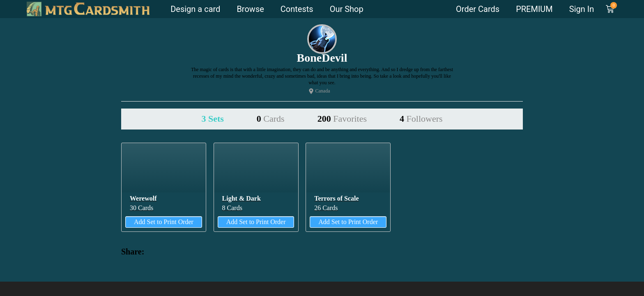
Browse (250, 9)
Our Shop (347, 9)
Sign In (582, 9)
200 (342, 119)
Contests (297, 9)
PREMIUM (534, 9)
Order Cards (478, 9)
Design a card (195, 9)
